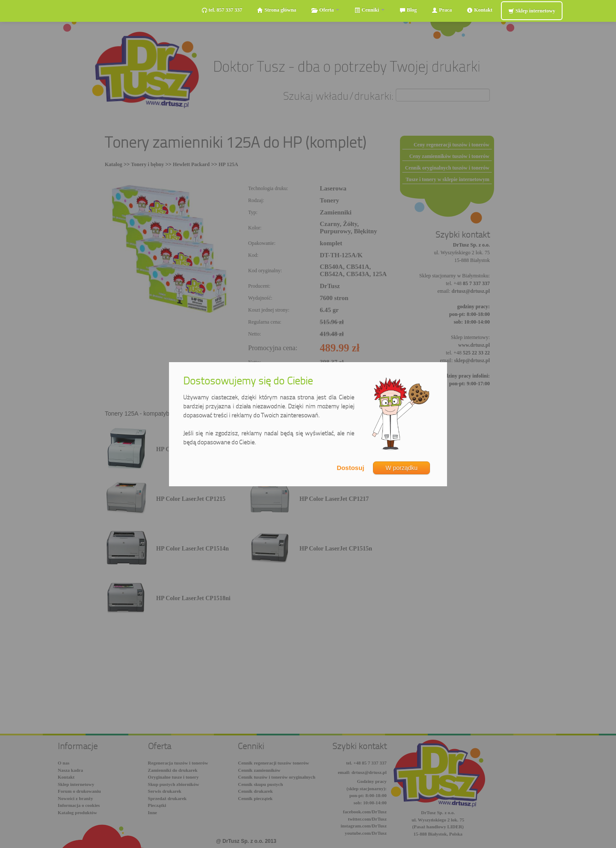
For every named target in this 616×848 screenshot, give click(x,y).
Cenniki (369, 10)
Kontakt (480, 10)
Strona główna (277, 10)
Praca (442, 10)
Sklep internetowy (532, 11)
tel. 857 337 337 (222, 10)
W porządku (401, 468)
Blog (408, 10)
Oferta (325, 10)
